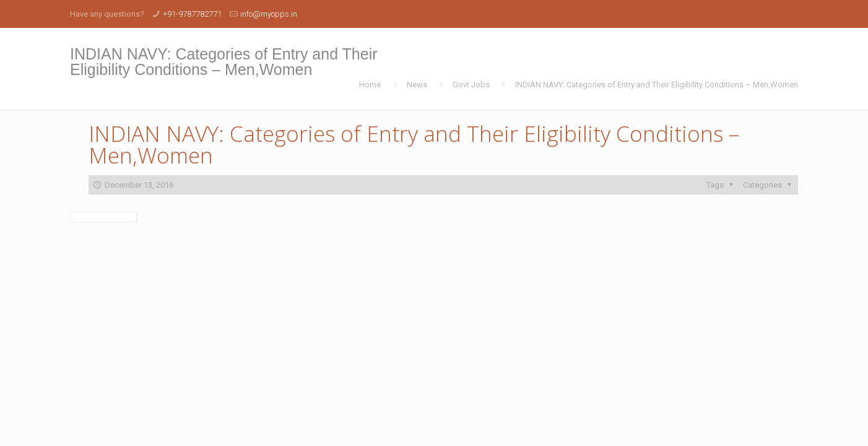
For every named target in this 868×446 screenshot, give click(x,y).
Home (370, 85)
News (417, 85)
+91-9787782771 (192, 14)
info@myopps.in (269, 14)
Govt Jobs (471, 85)
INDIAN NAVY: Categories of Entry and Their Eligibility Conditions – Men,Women (657, 85)
